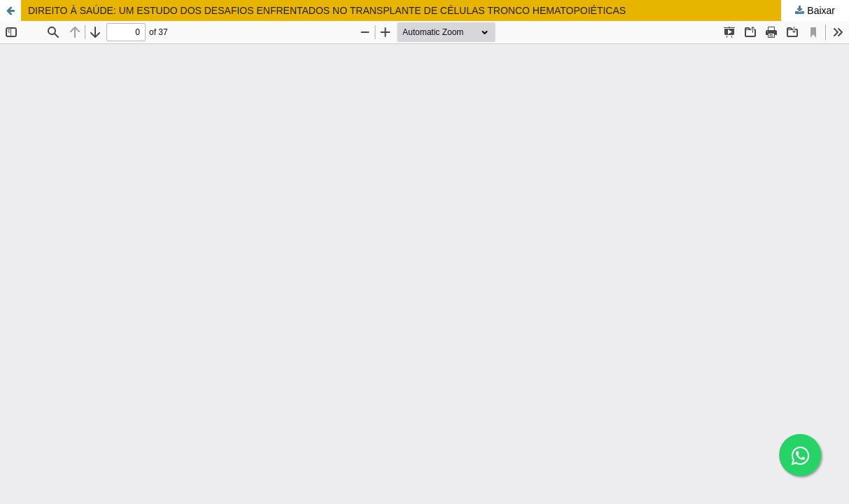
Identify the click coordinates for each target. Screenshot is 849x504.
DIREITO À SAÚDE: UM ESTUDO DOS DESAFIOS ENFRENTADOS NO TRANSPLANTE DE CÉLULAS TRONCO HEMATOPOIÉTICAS (327, 10)
